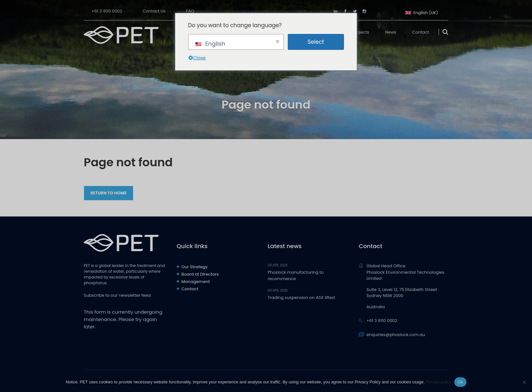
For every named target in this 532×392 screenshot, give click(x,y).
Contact (421, 32)
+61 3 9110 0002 (107, 11)
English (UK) (422, 12)
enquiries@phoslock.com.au (396, 335)
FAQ (190, 11)
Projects (361, 32)
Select (316, 42)
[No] (524, 382)
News (391, 32)
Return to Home (109, 193)
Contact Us (154, 11)
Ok (460, 382)
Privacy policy (438, 382)
